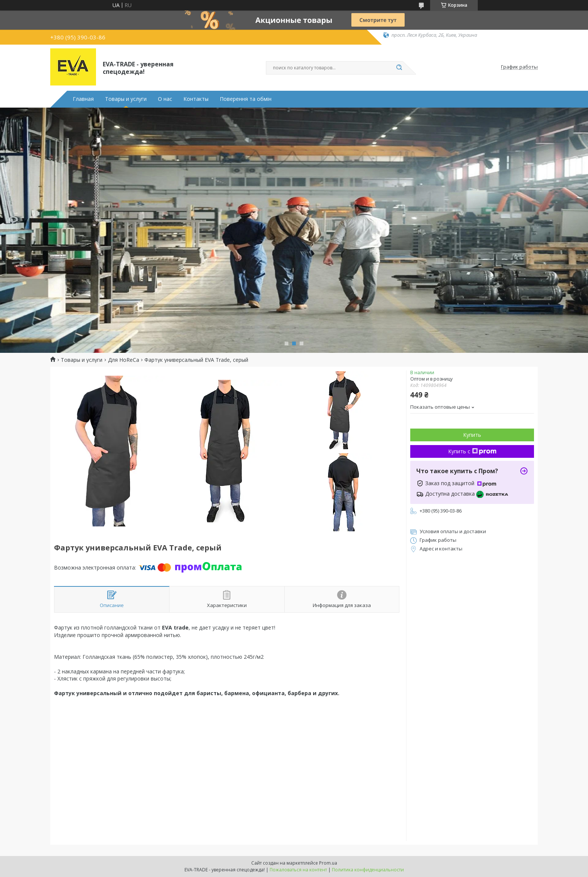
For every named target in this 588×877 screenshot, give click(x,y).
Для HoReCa (124, 360)
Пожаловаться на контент (298, 870)
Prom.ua (328, 863)
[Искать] (399, 68)
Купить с (472, 451)
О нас (165, 99)
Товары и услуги (126, 99)
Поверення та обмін (246, 99)
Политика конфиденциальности (368, 870)
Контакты (196, 99)
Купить (472, 435)
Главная (83, 99)
